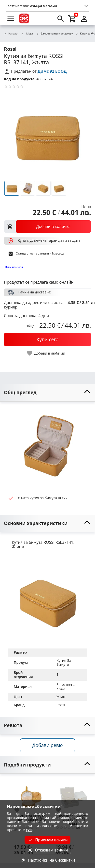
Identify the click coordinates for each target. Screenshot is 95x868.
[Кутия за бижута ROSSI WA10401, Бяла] (73, 795)
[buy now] (47, 340)
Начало (11, 34)
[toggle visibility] (47, 393)
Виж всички (14, 267)
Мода (27, 34)
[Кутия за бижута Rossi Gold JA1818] (32, 795)
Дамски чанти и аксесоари (55, 34)
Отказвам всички (47, 850)
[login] (84, 18)
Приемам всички (47, 840)
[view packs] (47, 226)
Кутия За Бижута (64, 663)
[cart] (72, 18)
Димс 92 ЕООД (52, 71)
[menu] (11, 18)
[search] (61, 18)
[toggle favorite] (46, 353)
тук (29, 830)
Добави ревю (47, 745)
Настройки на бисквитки (47, 860)
